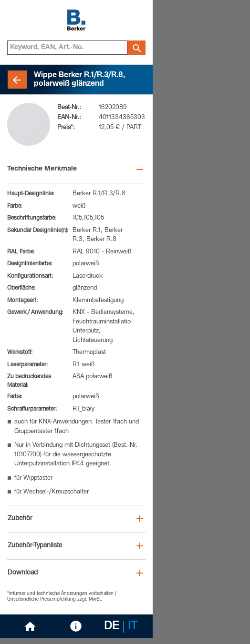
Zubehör (20, 519)
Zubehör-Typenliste (35, 546)
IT (133, 627)
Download (23, 573)
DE (112, 627)
